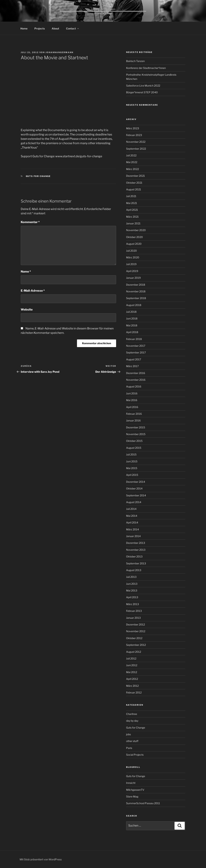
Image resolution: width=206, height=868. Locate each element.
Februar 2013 (134, 611)
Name (26, 272)
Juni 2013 (132, 584)
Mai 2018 (132, 325)
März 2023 (133, 128)
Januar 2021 (133, 223)
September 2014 (136, 495)
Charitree (132, 714)
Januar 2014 (133, 536)
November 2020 (136, 230)
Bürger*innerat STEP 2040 (142, 92)
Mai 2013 (132, 590)
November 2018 (136, 291)
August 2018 (134, 305)
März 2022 (132, 169)
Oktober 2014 (134, 488)
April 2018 (132, 332)
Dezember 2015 (136, 427)
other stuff (132, 741)
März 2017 (132, 366)
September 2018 (136, 298)
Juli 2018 (131, 312)
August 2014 (134, 502)
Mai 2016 (132, 400)
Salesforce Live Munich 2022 (143, 86)
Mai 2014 (132, 516)
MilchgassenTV (135, 790)
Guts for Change (38, 176)
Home (24, 28)
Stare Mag (132, 796)
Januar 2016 (133, 420)
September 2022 (136, 149)
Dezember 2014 (136, 482)
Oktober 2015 (134, 441)
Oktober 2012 (134, 638)
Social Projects (135, 755)
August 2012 (134, 652)
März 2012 (132, 686)
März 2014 (132, 529)
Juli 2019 (131, 264)
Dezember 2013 (136, 543)
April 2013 (132, 597)
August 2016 (134, 386)
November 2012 (136, 631)
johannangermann (59, 52)
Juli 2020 (131, 251)
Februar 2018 (134, 339)
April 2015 (132, 475)
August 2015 (134, 448)
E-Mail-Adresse (33, 291)
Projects (40, 28)
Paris (129, 748)
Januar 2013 (133, 618)
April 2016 (132, 407)
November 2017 (136, 346)
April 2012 (132, 679)
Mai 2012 (132, 672)
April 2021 (132, 210)
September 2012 (136, 645)
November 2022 (136, 142)
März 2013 (132, 604)
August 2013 (134, 570)
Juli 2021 (131, 196)
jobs (128, 734)
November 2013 (136, 550)
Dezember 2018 (136, 285)
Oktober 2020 (134, 237)
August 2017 (134, 359)
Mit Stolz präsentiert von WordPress (41, 859)
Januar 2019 (133, 278)
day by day (132, 721)
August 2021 (134, 189)
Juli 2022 (131, 155)
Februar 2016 (134, 414)
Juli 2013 (131, 577)
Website (27, 310)
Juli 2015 (131, 454)
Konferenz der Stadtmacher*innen (146, 68)
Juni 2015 (132, 461)
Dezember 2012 (135, 624)
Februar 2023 (134, 135)
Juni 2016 (132, 393)
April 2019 (132, 271)
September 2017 (136, 352)
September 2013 (136, 563)
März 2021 (132, 217)
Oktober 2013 (134, 556)
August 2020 (134, 244)
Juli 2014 (131, 509)
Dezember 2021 (135, 176)
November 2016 (136, 380)
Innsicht (131, 783)
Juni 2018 (132, 318)
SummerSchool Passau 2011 (143, 803)
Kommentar (30, 222)
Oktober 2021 (134, 183)
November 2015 (136, 434)
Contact (73, 28)
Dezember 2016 (136, 373)
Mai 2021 (132, 203)
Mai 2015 (132, 468)
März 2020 (133, 257)
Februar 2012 (134, 692)
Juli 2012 (131, 658)
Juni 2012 (132, 665)
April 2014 (132, 522)
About (55, 28)
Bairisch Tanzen (135, 61)
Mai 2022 (132, 162)
